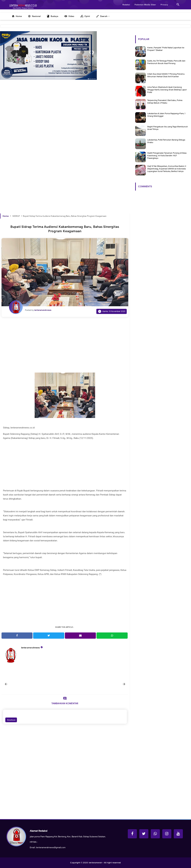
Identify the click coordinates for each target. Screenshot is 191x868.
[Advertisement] (65, 126)
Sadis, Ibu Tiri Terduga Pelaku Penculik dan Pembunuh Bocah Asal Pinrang (166, 62)
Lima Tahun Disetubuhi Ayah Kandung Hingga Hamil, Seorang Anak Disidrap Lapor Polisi (167, 90)
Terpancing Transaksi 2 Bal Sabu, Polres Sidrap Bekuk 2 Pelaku (165, 102)
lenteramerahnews (30, 648)
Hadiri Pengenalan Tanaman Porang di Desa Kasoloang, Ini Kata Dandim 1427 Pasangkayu (167, 156)
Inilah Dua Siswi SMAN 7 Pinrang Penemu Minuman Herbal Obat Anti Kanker (166, 75)
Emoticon (11, 720)
